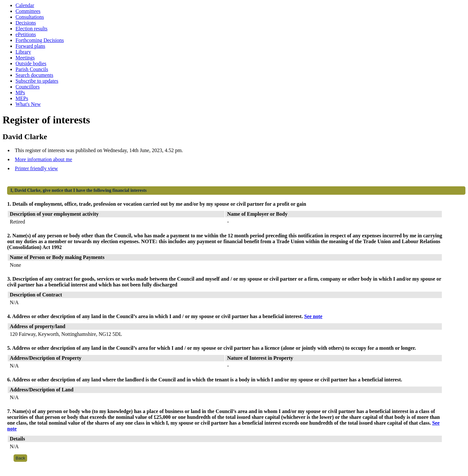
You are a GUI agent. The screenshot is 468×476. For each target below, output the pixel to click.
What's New (28, 104)
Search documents (34, 75)
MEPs (22, 98)
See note (313, 316)
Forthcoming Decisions (40, 40)
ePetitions (26, 34)
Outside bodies (31, 63)
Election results (31, 29)
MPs (20, 93)
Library (23, 52)
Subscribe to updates (37, 81)
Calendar (25, 5)
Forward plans (30, 46)
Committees (28, 11)
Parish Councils (32, 69)
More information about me (43, 159)
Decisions (26, 23)
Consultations (30, 17)
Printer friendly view (36, 168)
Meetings (25, 58)
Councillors (28, 87)
